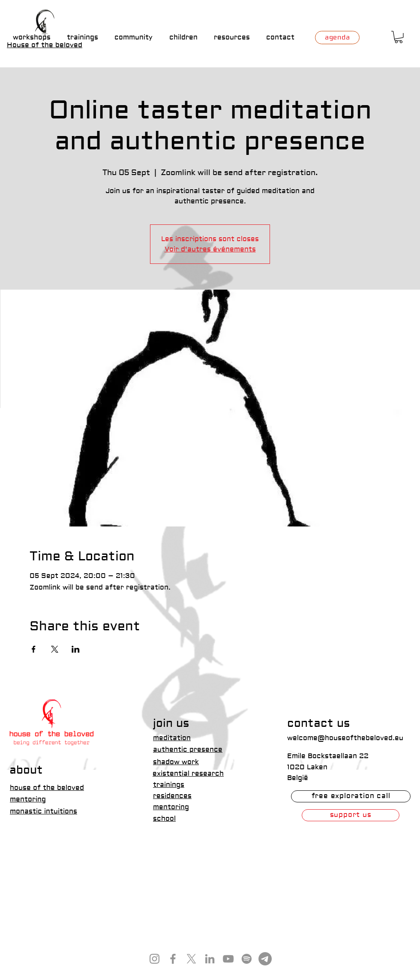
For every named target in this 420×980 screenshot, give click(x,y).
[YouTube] (228, 959)
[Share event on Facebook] (34, 649)
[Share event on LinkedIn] (76, 649)
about (26, 770)
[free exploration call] (351, 796)
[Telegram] (265, 959)
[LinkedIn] (210, 959)
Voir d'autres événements (210, 249)
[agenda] (337, 38)
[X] (191, 959)
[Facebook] (173, 959)
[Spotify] (247, 959)
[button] (399, 37)
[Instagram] (154, 959)
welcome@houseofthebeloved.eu (345, 738)
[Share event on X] (55, 649)
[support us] (351, 815)
